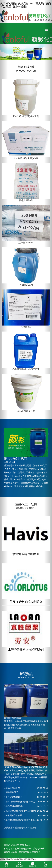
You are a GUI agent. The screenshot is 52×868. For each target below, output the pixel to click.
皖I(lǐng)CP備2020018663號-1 (26, 852)
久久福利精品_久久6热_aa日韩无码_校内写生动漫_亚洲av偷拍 (25, 5)
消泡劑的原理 (11, 792)
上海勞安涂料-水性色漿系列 (26, 649)
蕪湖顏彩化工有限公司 (26, 828)
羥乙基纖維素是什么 (14, 806)
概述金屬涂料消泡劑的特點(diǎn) (20, 811)
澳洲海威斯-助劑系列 (26, 554)
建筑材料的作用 (12, 788)
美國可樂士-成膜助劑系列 (26, 602)
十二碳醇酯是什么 (13, 797)
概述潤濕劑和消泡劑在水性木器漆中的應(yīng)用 (27, 820)
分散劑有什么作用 (13, 815)
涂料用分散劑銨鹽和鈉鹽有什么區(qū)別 (23, 802)
